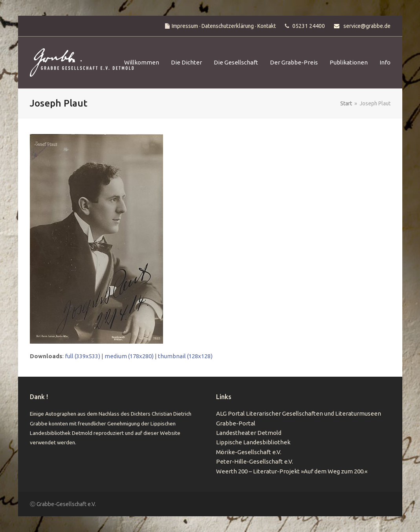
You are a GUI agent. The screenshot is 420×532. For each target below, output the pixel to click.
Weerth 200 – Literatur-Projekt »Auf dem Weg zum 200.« (292, 471)
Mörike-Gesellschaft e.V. (249, 452)
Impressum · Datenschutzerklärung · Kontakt (224, 26)
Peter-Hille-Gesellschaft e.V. (255, 461)
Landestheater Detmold (249, 433)
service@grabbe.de (367, 26)
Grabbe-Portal (236, 423)
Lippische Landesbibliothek (253, 442)
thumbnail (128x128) (185, 356)
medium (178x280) (129, 356)
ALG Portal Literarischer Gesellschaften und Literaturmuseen (299, 413)
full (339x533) (83, 356)
